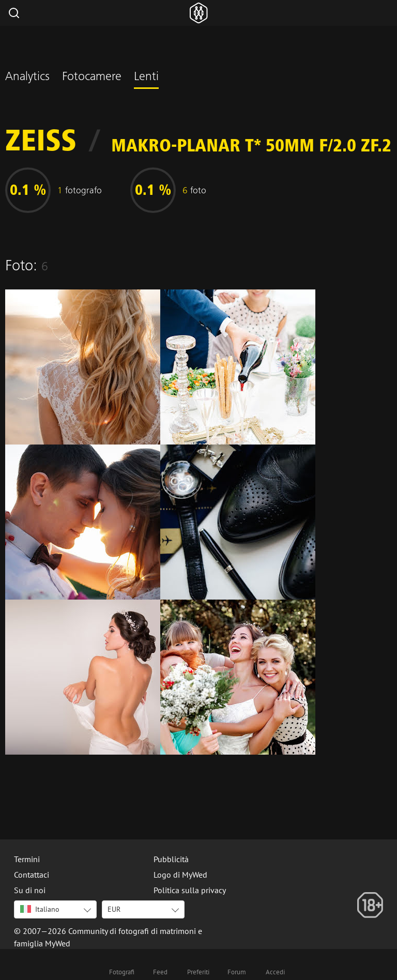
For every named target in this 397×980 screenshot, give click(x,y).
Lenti (146, 78)
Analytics (27, 78)
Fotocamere (92, 78)
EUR (114, 909)
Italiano (40, 909)
